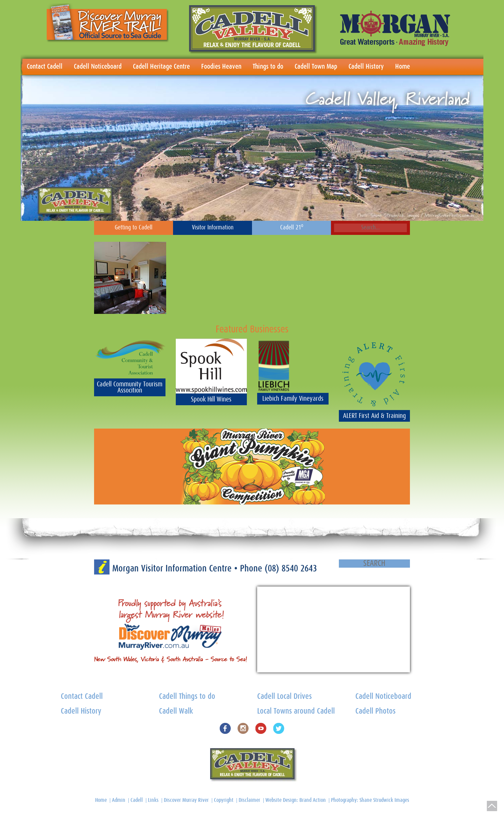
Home (403, 67)
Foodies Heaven (221, 67)
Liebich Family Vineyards (293, 399)
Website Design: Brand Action (296, 800)
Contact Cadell (45, 67)
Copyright (224, 800)
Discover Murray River (186, 800)
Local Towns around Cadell (296, 711)
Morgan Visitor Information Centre (173, 569)
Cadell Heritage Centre (161, 67)
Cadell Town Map (316, 67)
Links (153, 800)
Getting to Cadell (134, 228)
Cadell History (366, 67)
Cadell (137, 800)
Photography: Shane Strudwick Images (370, 800)
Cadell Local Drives (284, 697)
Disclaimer (249, 800)
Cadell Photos (375, 711)
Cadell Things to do (187, 697)
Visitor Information (213, 228)
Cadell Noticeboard (98, 67)
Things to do (268, 67)
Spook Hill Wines (211, 399)
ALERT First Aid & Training (374, 416)
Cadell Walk (176, 711)
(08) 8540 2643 (291, 569)
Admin (119, 800)
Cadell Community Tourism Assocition (130, 387)
